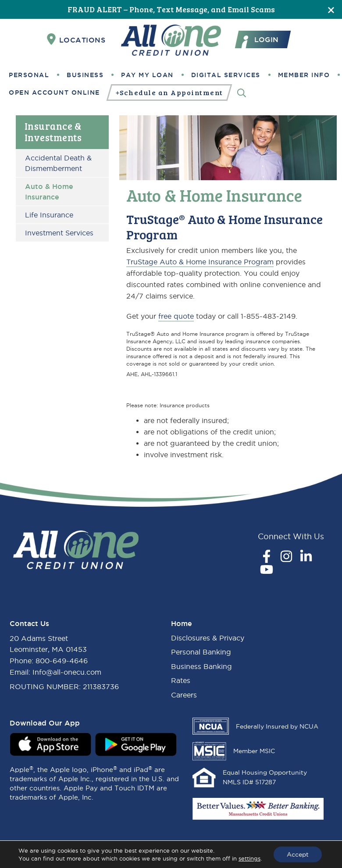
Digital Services (226, 75)
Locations (76, 39)
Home (182, 623)
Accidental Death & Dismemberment (58, 163)
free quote (176, 316)
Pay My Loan (147, 75)
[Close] (331, 9)
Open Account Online (54, 92)
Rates (181, 680)
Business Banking (201, 666)
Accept (298, 854)
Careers (184, 695)
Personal (29, 75)
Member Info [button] (304, 75)
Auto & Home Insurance (49, 192)
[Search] (242, 92)
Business (85, 75)
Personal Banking (201, 652)
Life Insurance (49, 215)
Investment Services (59, 233)
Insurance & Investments (53, 132)
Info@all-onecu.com (67, 672)
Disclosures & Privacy (208, 638)
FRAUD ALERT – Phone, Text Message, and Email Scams (171, 9)
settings (249, 858)
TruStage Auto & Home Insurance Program (200, 262)
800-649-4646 (62, 661)
